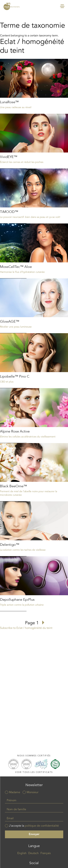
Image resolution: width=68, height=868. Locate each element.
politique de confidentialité (42, 826)
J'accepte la (34, 826)
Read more (34, 86)
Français (46, 853)
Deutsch (33, 853)
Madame (15, 792)
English (22, 853)
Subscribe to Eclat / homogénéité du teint (26, 628)
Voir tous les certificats (34, 772)
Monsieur (32, 792)
